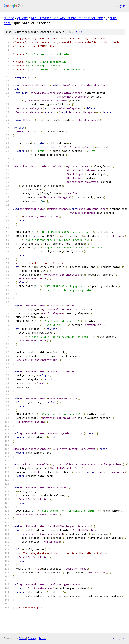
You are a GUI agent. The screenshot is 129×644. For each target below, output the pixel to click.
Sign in (121, 6)
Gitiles (22, 638)
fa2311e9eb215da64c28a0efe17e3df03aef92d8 (67, 18)
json (122, 638)
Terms (42, 638)
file (79, 32)
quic (113, 18)
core (7, 23)
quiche (9, 18)
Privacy (32, 638)
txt (114, 638)
